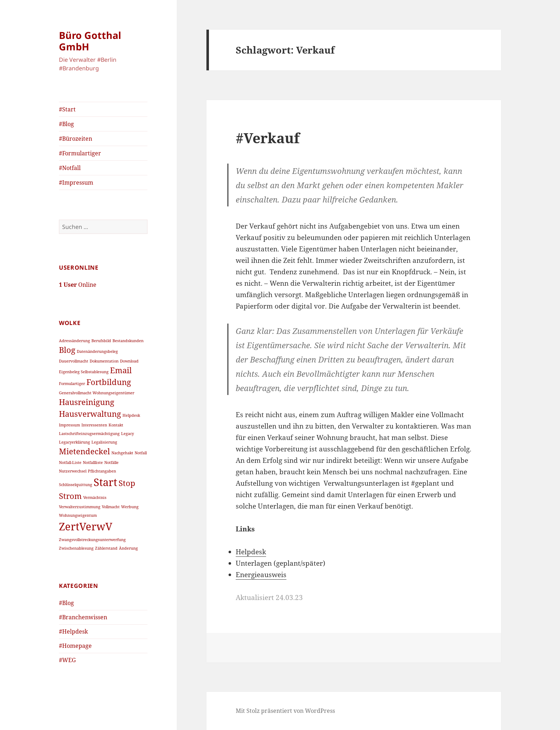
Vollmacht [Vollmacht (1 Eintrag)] (111, 507)
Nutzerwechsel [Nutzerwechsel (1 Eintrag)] (73, 471)
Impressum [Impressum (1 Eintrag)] (69, 425)
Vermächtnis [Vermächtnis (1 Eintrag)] (95, 497)
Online (78, 285)
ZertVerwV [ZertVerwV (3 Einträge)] (86, 526)
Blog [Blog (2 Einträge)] (67, 350)
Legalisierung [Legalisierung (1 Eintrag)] (104, 442)
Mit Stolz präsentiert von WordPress (285, 711)
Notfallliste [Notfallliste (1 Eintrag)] (93, 462)
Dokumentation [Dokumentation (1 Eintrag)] (104, 361)
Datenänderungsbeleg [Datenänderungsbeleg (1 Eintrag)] (97, 351)
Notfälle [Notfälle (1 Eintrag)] (111, 462)
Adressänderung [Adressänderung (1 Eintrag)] (74, 341)
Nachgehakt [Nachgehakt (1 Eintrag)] (122, 452)
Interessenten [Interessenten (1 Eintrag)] (94, 425)
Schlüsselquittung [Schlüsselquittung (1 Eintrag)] (76, 484)
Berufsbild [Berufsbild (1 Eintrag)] (101, 341)
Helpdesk (251, 552)
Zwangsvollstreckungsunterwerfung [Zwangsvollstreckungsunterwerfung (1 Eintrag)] (92, 540)
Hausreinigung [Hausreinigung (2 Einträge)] (87, 402)
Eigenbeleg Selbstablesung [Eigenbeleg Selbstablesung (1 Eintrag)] (84, 371)
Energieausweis (261, 575)
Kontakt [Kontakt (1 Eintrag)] (116, 425)
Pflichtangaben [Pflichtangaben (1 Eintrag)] (102, 471)
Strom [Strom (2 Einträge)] (70, 496)
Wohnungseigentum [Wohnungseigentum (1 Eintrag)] (78, 515)
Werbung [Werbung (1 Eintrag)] (130, 507)
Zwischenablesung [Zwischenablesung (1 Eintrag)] (76, 548)
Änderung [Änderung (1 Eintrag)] (128, 548)
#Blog (66, 124)
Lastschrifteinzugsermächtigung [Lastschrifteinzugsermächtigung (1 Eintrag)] (89, 433)
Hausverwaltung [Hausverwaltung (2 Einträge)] (90, 414)
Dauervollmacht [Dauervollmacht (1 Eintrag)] (74, 361)
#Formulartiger (80, 153)
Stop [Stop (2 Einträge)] (127, 483)
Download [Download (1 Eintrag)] (129, 361)
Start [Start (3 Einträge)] (105, 482)
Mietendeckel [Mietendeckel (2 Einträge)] (84, 451)
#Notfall (70, 168)
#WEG (67, 660)
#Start (67, 109)
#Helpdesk (73, 631)
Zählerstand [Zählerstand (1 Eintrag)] (106, 548)
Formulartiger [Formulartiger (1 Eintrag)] (72, 383)
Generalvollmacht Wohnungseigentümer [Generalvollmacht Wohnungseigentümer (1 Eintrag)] (97, 393)
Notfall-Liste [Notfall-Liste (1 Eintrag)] (70, 462)
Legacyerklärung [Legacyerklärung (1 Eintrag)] (74, 442)
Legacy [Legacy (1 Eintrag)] (127, 433)
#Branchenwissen (83, 617)
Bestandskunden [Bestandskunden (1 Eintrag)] (128, 341)
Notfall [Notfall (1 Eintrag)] (141, 452)
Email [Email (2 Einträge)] (121, 370)
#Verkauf (268, 138)
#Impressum (76, 182)
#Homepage (75, 646)
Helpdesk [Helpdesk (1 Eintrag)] (131, 415)
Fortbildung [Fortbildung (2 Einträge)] (109, 382)
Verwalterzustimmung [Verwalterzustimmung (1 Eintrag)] (80, 507)
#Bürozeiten (76, 139)
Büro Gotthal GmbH (90, 41)
